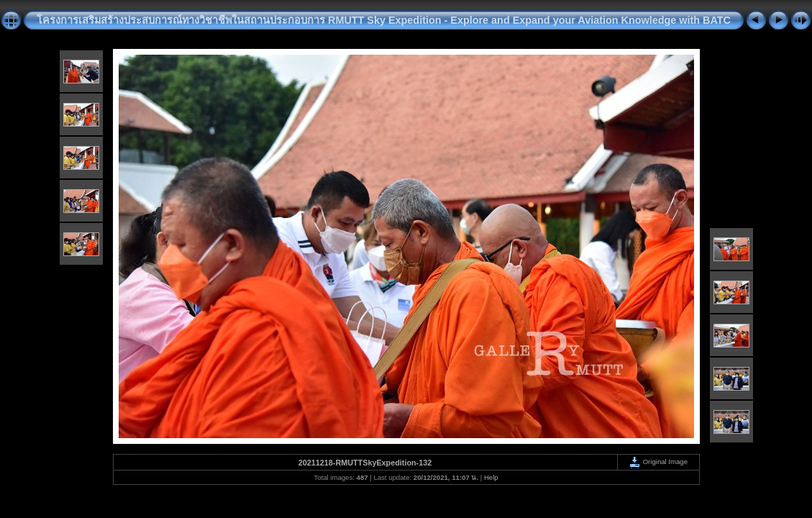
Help (491, 477)
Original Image (658, 462)
